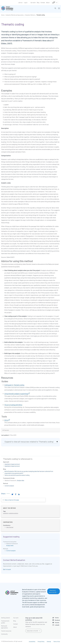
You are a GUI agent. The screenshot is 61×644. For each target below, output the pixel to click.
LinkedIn (57, 625)
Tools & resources (6, 631)
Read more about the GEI (53, 591)
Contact (43, 3)
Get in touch (7, 569)
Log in (26, 3)
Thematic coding (41, 15)
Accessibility (32, 641)
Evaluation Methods (30, 15)
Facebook (57, 620)
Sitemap (49, 641)
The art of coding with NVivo (13, 405)
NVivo (6, 420)
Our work (33, 3)
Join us (20, 3)
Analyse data (21, 480)
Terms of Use (57, 641)
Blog (38, 3)
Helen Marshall (10, 527)
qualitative (6, 513)
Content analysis (9, 486)
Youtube (57, 623)
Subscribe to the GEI (32, 631)
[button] (55, 8)
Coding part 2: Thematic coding (14, 385)
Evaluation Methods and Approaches (15, 15)
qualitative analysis (13, 513)
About (48, 3)
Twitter (57, 618)
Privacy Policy (41, 641)
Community (4, 634)
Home (3, 15)
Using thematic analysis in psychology (16, 394)
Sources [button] (7, 430)
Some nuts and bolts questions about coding (17, 475)
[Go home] (16, 8)
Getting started (5, 618)
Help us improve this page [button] (12, 500)
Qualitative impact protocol (12, 464)
